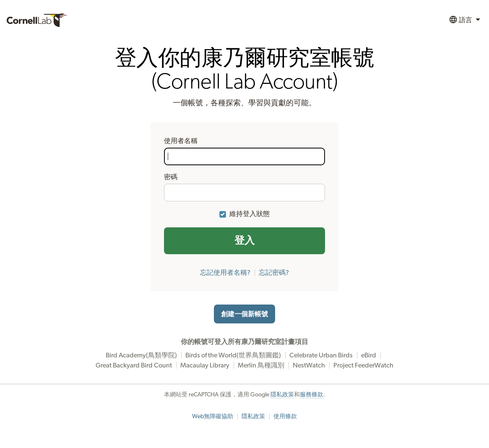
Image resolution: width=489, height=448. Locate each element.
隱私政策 (282, 395)
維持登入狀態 (250, 214)
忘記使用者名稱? (225, 273)
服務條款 (312, 395)
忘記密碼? (274, 273)
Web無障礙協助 (213, 417)
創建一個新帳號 (244, 314)
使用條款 (285, 417)
